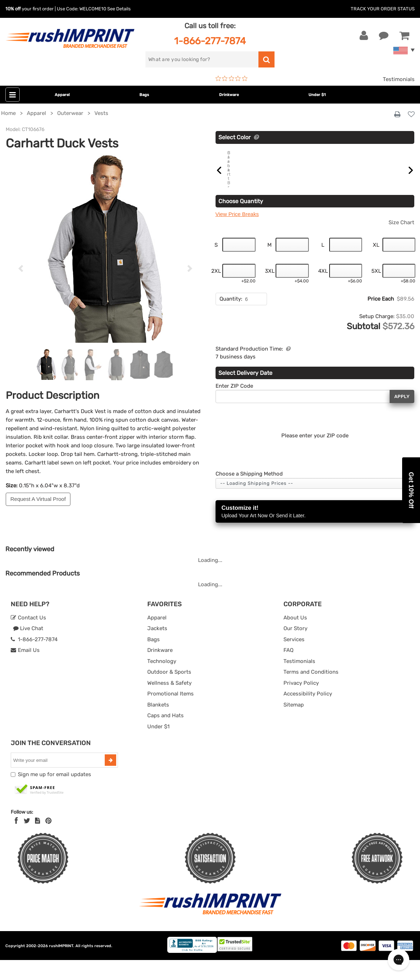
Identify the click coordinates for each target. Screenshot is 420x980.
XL (376, 265)
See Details (119, 9)
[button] (411, 490)
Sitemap (294, 724)
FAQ (288, 670)
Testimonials (399, 79)
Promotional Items (171, 714)
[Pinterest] (48, 840)
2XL (216, 291)
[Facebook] (16, 840)
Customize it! (315, 532)
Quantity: (231, 319)
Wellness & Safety (169, 703)
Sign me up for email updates (55, 794)
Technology (162, 681)
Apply (402, 416)
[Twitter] (27, 840)
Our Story (295, 648)
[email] (59, 780)
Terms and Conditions (311, 692)
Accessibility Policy (308, 714)
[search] (202, 59)
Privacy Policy (301, 703)
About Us (295, 637)
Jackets (157, 648)
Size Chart (401, 242)
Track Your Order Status (383, 9)
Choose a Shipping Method (249, 494)
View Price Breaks (237, 234)
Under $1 (317, 95)
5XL (376, 291)
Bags (144, 95)
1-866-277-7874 (210, 41)
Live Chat (28, 648)
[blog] (38, 840)
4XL (323, 291)
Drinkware (229, 95)
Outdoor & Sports (169, 692)
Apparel (62, 95)
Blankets (158, 724)
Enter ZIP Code (234, 406)
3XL (270, 291)
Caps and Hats (165, 735)
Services (294, 659)
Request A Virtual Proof (38, 499)
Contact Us (28, 637)
